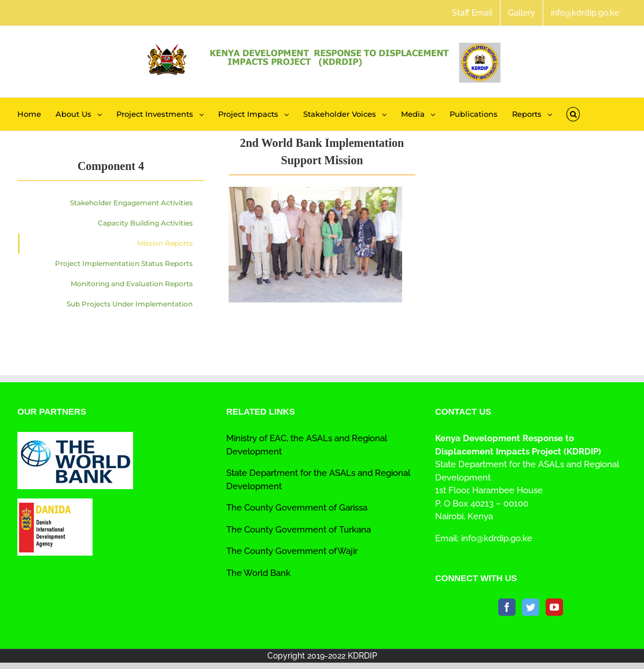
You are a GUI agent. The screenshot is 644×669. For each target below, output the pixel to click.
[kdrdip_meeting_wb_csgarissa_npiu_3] (315, 193)
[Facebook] (507, 607)
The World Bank (258, 573)
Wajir (347, 551)
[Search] (573, 114)
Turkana (354, 530)
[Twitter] (531, 607)
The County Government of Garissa (297, 508)
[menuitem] (472, 13)
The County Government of (281, 530)
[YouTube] (554, 607)
